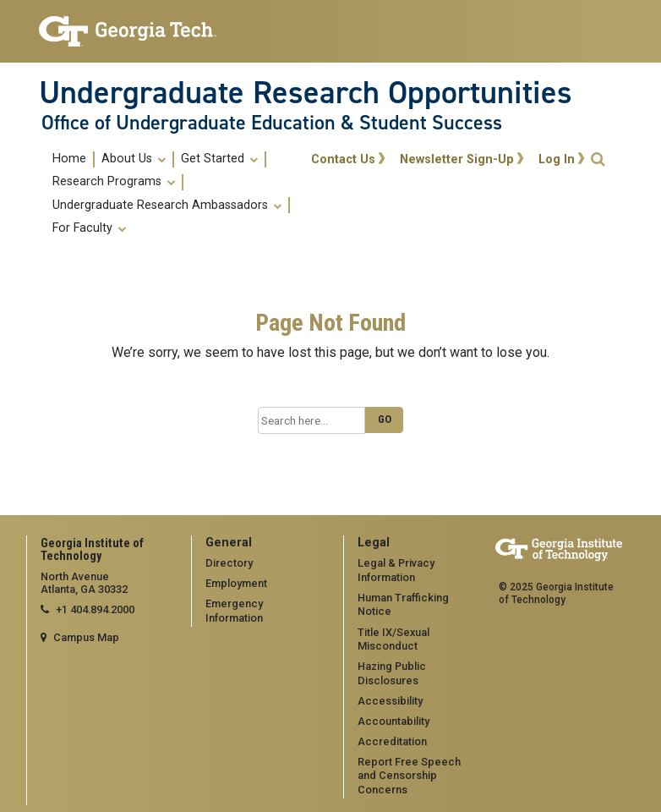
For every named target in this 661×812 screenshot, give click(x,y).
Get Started (219, 159)
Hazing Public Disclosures (392, 673)
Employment (236, 583)
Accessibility (390, 701)
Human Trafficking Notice (403, 605)
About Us (134, 159)
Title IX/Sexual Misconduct (393, 639)
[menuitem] (70, 159)
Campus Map (86, 637)
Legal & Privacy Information (396, 570)
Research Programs (114, 182)
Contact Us (343, 159)
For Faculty (89, 228)
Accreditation (392, 741)
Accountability (393, 721)
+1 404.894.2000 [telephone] (95, 609)
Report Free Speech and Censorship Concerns (409, 776)
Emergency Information (234, 611)
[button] (598, 159)
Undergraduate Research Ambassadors (167, 206)
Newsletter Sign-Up (457, 159)
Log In (557, 159)
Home (69, 159)
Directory (229, 563)
